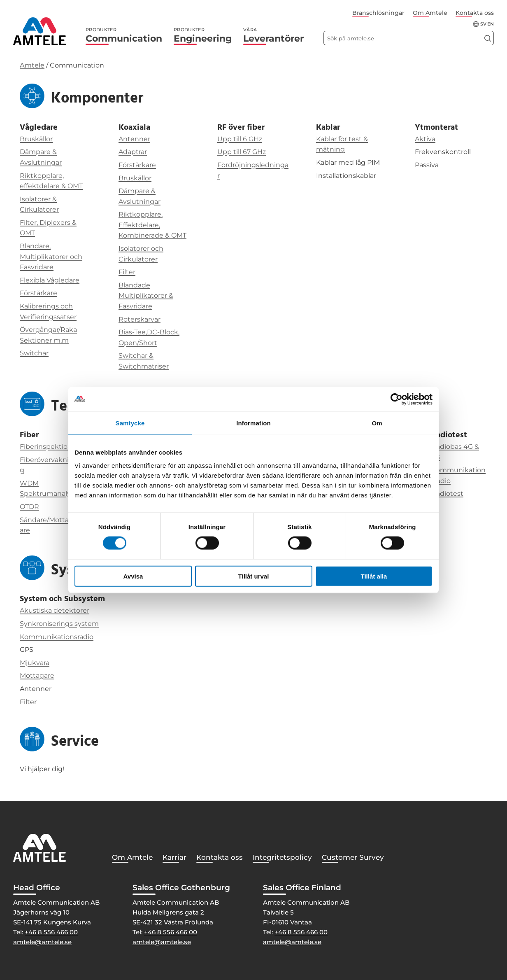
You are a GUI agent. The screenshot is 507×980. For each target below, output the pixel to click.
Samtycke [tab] (130, 423)
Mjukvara (35, 663)
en (491, 24)
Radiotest (447, 493)
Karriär (174, 857)
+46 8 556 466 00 (51, 932)
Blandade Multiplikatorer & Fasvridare (146, 296)
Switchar (34, 353)
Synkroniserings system (59, 624)
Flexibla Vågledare (50, 280)
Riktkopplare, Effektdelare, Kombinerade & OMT (152, 225)
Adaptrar (133, 152)
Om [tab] (377, 423)
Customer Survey (353, 857)
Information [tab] (253, 423)
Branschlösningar (378, 13)
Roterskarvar (140, 319)
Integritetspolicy (282, 857)
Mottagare (37, 675)
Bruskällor (36, 139)
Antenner (134, 139)
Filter (127, 272)
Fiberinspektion (46, 447)
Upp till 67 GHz (242, 152)
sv (483, 24)
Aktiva (425, 139)
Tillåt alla (374, 576)
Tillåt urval (254, 576)
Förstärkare (38, 293)
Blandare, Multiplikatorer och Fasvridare (51, 257)
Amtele (32, 65)
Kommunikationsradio (57, 637)
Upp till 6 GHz (240, 139)
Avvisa (133, 576)
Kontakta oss (475, 13)
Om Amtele (430, 13)
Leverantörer (273, 35)
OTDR (29, 507)
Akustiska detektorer (55, 610)
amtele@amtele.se (42, 942)
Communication (124, 35)
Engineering (203, 35)
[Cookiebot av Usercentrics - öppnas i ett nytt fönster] (397, 399)
